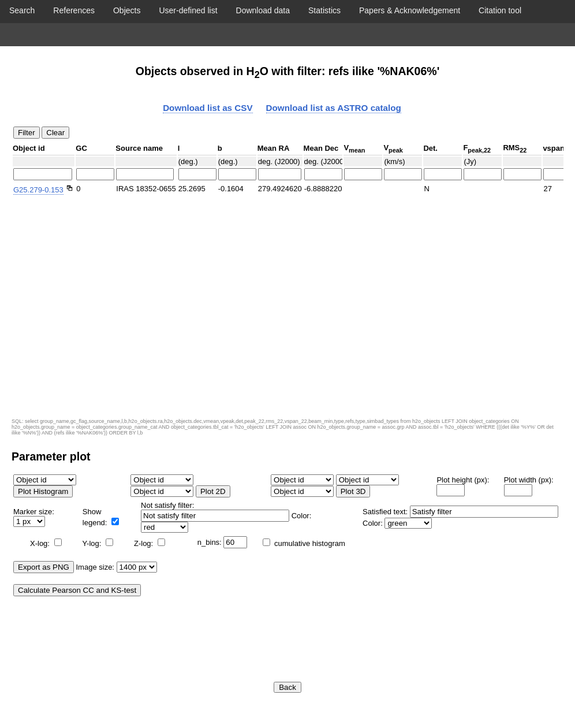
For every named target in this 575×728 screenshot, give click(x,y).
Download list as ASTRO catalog (334, 108)
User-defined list (188, 10)
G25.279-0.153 (38, 190)
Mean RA (274, 148)
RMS (515, 148)
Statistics (324, 10)
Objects (127, 10)
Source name (139, 148)
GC (81, 148)
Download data (263, 10)
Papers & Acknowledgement (410, 10)
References (74, 10)
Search (22, 10)
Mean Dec (321, 148)
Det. (430, 148)
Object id (29, 148)
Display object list (287, 35)
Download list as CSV (208, 108)
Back (287, 687)
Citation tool (500, 10)
